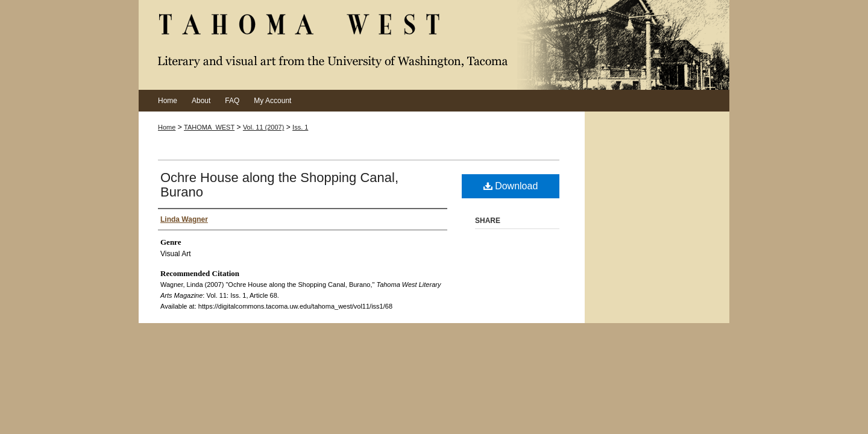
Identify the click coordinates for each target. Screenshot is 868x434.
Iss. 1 (300, 127)
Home (167, 127)
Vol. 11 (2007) (264, 127)
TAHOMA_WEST (209, 127)
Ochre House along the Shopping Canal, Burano (279, 185)
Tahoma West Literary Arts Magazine (434, 45)
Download (511, 186)
